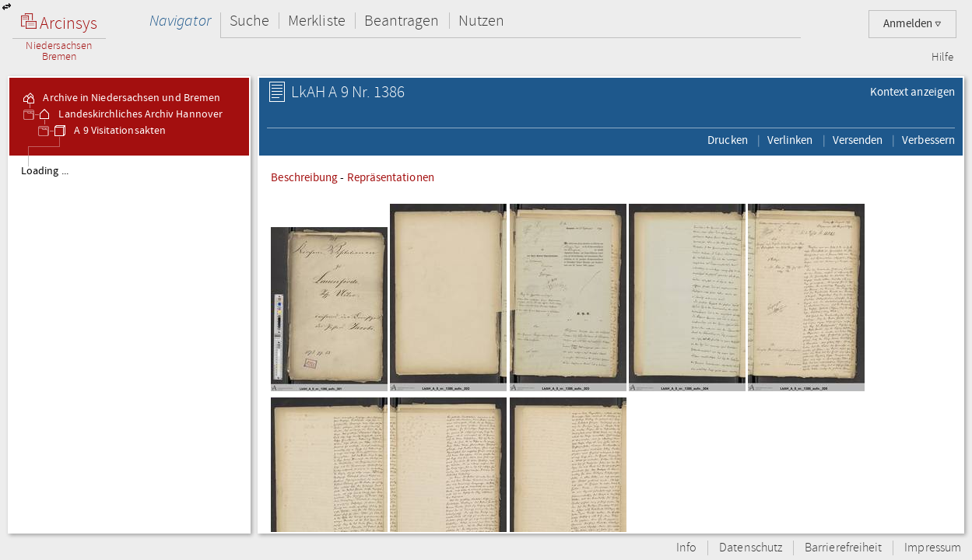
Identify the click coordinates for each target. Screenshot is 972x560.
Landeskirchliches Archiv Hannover (130, 114)
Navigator (180, 21)
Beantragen (402, 21)
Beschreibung (304, 177)
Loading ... (45, 171)
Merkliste (317, 21)
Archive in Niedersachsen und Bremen (121, 98)
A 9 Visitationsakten (109, 131)
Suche (249, 21)
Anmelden (912, 24)
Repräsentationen (391, 177)
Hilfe (942, 58)
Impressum (933, 548)
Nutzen (481, 21)
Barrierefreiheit (843, 548)
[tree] (129, 344)
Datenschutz (751, 548)
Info (686, 548)
